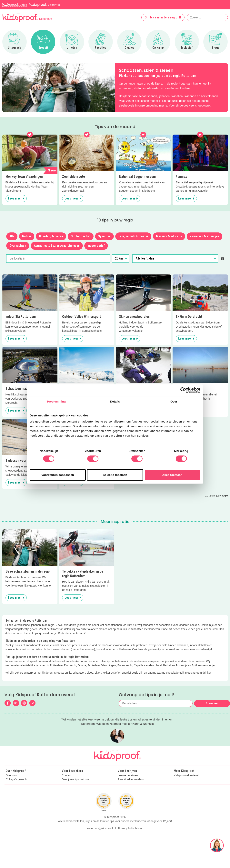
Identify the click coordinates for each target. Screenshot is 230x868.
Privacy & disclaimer (130, 851)
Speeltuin (104, 236)
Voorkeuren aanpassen (58, 475)
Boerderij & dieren (51, 236)
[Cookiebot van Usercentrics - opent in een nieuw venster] (183, 390)
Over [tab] (174, 401)
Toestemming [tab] (56, 401)
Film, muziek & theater (133, 236)
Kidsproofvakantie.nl (186, 776)
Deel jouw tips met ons (76, 779)
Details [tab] (115, 401)
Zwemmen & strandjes (205, 236)
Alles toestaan (172, 475)
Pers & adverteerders (131, 779)
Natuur (27, 236)
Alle (12, 236)
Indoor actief (96, 246)
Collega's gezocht (16, 779)
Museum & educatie (169, 236)
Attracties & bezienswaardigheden (57, 246)
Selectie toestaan (115, 475)
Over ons (11, 776)
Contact (66, 776)
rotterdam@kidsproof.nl (102, 851)
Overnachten (18, 246)
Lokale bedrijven (128, 776)
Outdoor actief (81, 236)
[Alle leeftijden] (175, 259)
